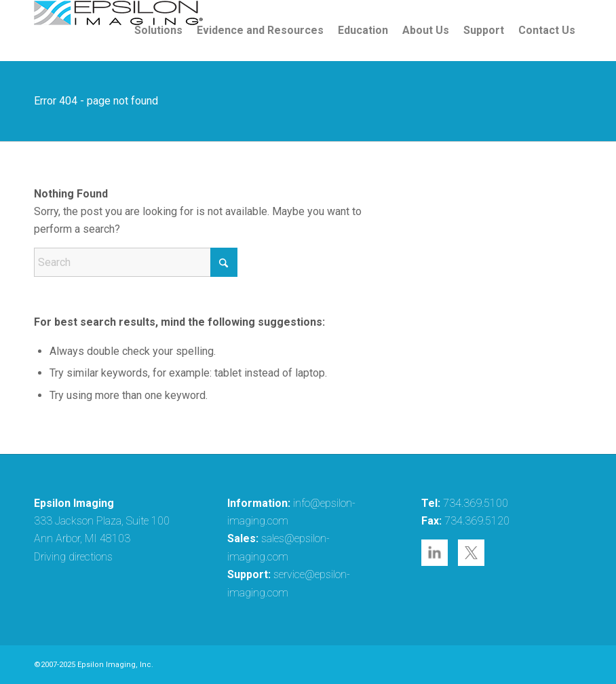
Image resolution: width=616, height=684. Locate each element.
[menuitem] (158, 31)
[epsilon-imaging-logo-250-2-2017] (119, 31)
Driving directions (73, 557)
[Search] (136, 262)
